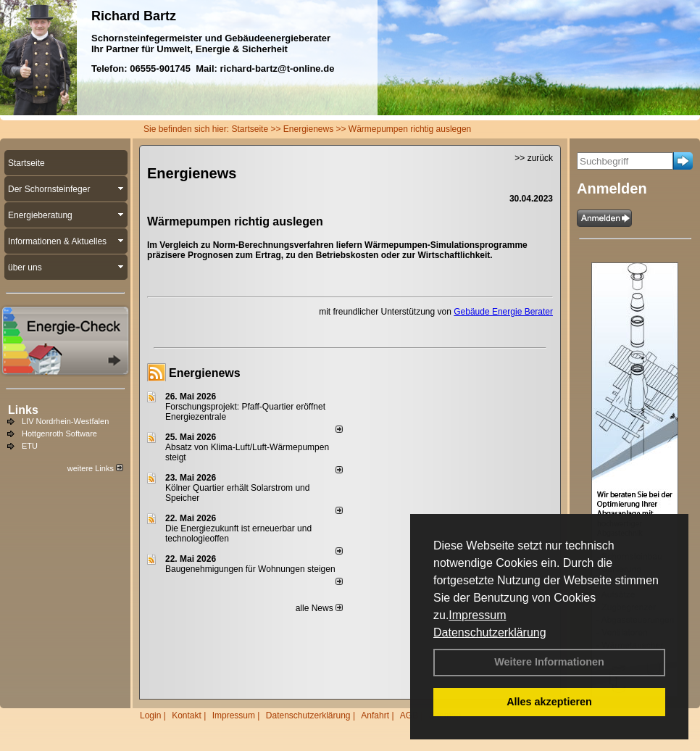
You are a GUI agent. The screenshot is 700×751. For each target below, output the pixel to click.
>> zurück (534, 158)
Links (23, 410)
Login (150, 715)
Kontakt (187, 715)
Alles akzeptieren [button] (549, 702)
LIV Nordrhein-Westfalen (65, 421)
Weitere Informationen (549, 662)
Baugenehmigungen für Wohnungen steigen (250, 569)
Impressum (477, 615)
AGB (409, 715)
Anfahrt (375, 715)
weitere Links (95, 468)
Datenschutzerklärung (490, 632)
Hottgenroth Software (59, 433)
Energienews (205, 373)
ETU (30, 446)
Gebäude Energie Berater (503, 312)
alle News (319, 608)
